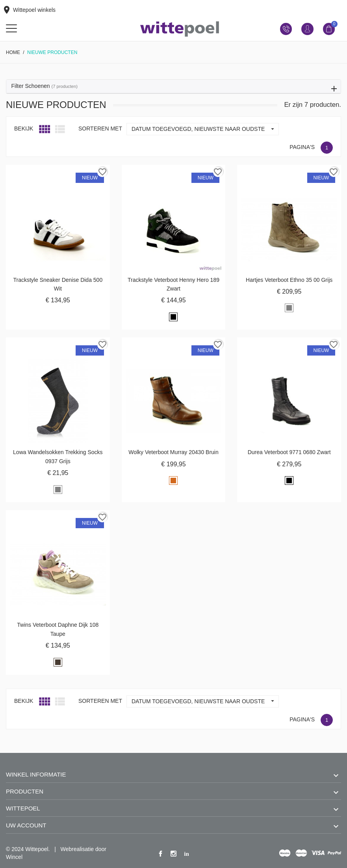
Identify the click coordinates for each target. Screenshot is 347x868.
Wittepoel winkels (29, 10)
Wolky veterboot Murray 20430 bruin (173, 452)
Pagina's (302, 147)
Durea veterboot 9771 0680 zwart (289, 452)
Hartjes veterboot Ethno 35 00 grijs (289, 280)
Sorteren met (100, 129)
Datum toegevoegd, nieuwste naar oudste (205, 129)
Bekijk (24, 129)
